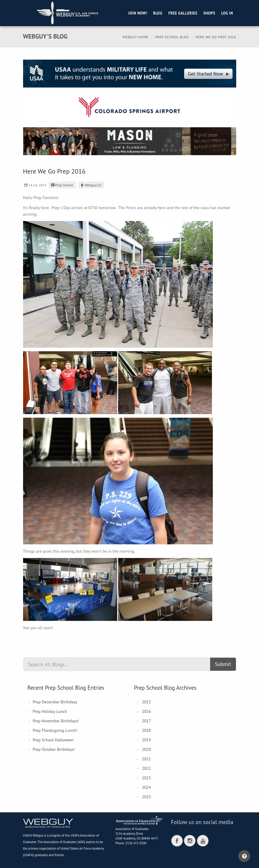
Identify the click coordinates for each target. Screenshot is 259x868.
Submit (223, 664)
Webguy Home (136, 37)
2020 (146, 749)
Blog (158, 13)
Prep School (62, 185)
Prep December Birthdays (55, 702)
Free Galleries (183, 13)
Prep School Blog (172, 37)
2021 (146, 759)
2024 (146, 787)
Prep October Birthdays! (54, 749)
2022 (146, 768)
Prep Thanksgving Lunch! (55, 730)
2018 (146, 730)
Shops (209, 13)
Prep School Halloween (53, 740)
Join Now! (138, 13)
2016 (146, 711)
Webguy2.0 (90, 185)
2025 (146, 797)
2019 (146, 740)
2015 (146, 702)
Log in (227, 13)
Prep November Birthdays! (56, 721)
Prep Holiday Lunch (50, 711)
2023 (146, 778)
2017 (146, 721)
